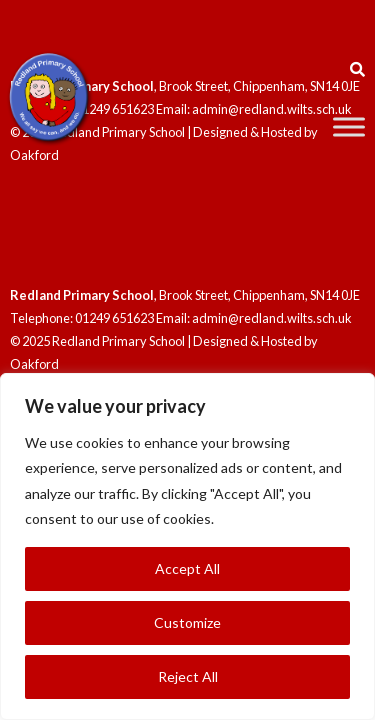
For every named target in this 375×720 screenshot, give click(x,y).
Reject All (188, 676)
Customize (187, 622)
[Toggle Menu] (349, 126)
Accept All (187, 568)
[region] (187, 546)
